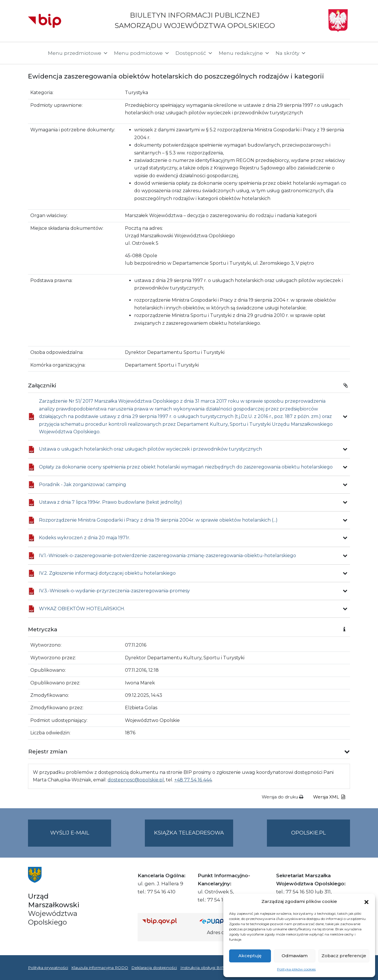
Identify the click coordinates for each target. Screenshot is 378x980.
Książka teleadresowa (189, 833)
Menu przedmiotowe (78, 53)
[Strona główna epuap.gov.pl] (218, 921)
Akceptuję (250, 956)
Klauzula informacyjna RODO (100, 968)
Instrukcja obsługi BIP (202, 968)
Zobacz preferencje (344, 956)
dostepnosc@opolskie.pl (136, 780)
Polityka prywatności (48, 968)
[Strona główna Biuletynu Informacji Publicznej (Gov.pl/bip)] (166, 921)
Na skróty (291, 53)
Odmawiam (295, 956)
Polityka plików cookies (296, 969)
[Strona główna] (35, 53)
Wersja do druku (282, 797)
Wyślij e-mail (81, 838)
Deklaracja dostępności (154, 968)
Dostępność (194, 53)
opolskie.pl (308, 833)
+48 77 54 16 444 (193, 780)
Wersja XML (329, 797)
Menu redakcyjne (244, 53)
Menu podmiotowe (142, 53)
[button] (366, 901)
